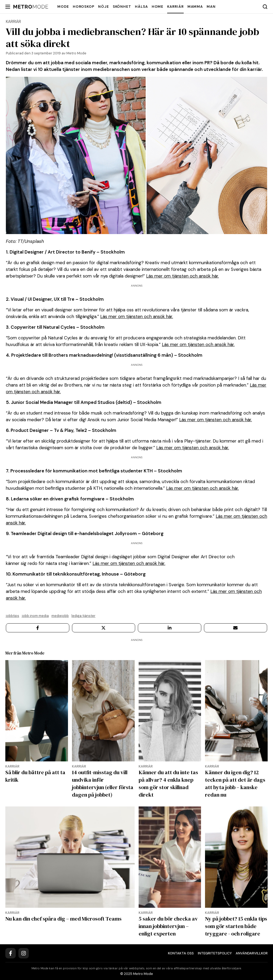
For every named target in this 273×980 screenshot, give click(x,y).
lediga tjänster (83, 616)
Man (211, 7)
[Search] (265, 7)
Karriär (175, 7)
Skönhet (122, 7)
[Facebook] (11, 953)
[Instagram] (24, 953)
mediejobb (60, 616)
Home (158, 7)
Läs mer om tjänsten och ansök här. (182, 276)
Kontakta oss (181, 953)
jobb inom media (35, 616)
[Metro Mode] (31, 7)
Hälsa (141, 7)
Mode (63, 7)
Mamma (195, 7)
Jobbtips (13, 616)
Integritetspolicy (215, 953)
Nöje (104, 7)
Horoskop (84, 7)
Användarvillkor (252, 953)
